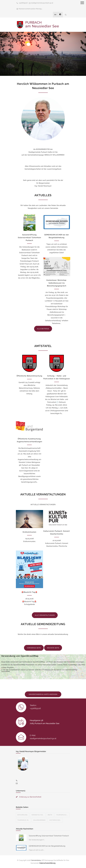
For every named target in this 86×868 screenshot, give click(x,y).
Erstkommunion (29, 532)
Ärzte (50, 815)
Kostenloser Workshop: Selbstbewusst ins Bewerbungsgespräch (57, 283)
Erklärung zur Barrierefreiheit (30, 797)
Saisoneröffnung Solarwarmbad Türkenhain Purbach (29, 238)
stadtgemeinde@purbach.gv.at (42, 3)
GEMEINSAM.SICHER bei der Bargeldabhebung (47, 846)
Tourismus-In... (23, 820)
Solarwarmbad (39, 820)
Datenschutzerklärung (47, 863)
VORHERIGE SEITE (34, 648)
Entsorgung (22, 815)
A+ (56, 15)
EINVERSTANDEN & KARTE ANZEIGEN (43, 694)
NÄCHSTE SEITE (53, 648)
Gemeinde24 (36, 860)
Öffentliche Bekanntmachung (29, 376)
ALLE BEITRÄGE (43, 329)
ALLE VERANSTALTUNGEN (45, 615)
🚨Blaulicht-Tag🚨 (29, 592)
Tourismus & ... (62, 815)
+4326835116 (23, 3)
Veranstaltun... (38, 815)
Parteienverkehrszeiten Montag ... (31, 9)
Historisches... (55, 820)
